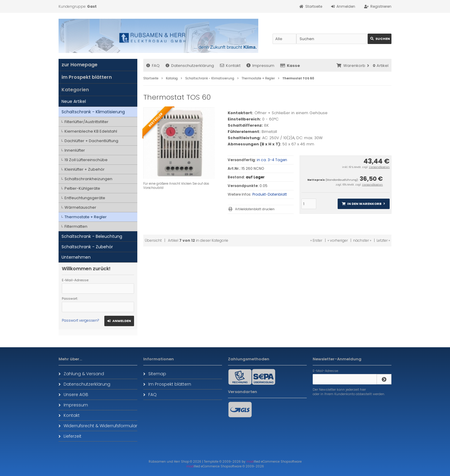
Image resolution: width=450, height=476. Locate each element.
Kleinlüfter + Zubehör (85, 169)
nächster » (362, 240)
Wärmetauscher (80, 207)
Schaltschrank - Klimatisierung (93, 112)
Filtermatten (76, 226)
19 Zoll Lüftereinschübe (86, 160)
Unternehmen (76, 257)
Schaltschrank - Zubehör (87, 247)
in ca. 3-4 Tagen (272, 160)
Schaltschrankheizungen (88, 179)
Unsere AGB (73, 395)
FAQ (153, 66)
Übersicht (153, 240)
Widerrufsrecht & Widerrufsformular (98, 426)
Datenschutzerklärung (190, 66)
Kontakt (230, 66)
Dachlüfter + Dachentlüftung (91, 141)
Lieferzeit (70, 436)
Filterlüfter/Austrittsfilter (86, 122)
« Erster (316, 240)
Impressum (260, 66)
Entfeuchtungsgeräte (85, 198)
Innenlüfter (75, 150)
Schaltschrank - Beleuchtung (92, 236)
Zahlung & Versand (81, 374)
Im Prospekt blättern (167, 384)
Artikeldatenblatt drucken (255, 209)
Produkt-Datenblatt (270, 194)
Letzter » (383, 240)
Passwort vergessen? (80, 320)
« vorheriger (338, 240)
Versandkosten (379, 167)
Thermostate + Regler (86, 217)
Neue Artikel (74, 101)
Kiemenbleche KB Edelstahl (91, 131)
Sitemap (155, 374)
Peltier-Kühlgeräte (82, 188)
